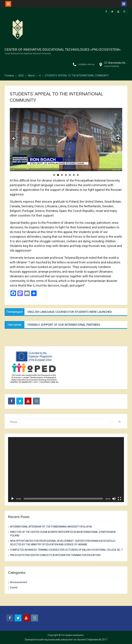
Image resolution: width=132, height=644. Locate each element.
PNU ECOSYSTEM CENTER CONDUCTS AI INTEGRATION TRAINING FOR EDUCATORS (55, 555)
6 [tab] (74, 175)
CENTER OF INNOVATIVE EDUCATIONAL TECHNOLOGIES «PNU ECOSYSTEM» (63, 50)
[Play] (13, 499)
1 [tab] (54, 175)
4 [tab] (66, 175)
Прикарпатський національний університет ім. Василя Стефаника (62, 640)
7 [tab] (78, 175)
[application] (66, 470)
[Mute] (114, 499)
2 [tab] (58, 175)
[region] (66, 140)
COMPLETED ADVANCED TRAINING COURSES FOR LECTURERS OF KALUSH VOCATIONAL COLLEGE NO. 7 (66, 550)
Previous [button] (14, 139)
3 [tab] (62, 175)
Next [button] (118, 139)
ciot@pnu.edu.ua (86, 64)
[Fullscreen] (119, 499)
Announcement (19, 582)
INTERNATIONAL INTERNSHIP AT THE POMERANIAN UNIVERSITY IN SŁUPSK (51, 527)
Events (14, 588)
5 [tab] (70, 175)
